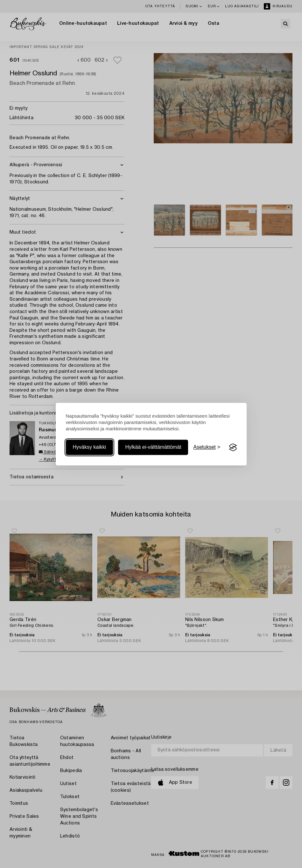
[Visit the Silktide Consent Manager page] (233, 448)
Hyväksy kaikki (90, 447)
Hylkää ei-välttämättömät (153, 447)
